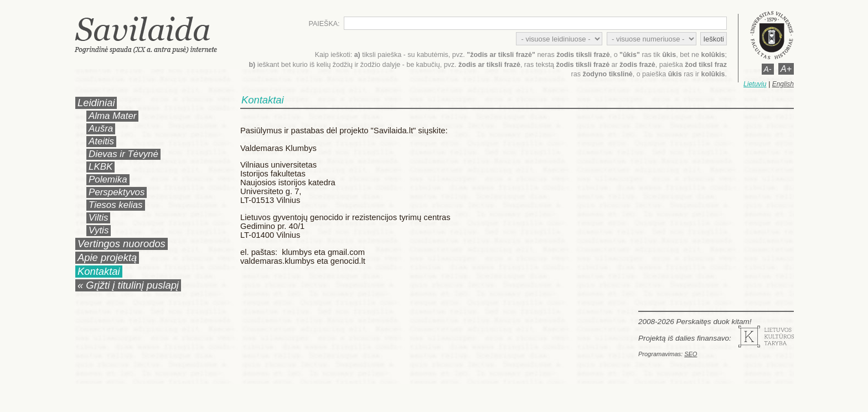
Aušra (101, 129)
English (783, 84)
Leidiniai (96, 103)
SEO (691, 354)
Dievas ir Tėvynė (123, 154)
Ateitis (101, 141)
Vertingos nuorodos (122, 244)
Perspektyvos (117, 192)
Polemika (108, 179)
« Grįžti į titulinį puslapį (128, 285)
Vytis (99, 230)
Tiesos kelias (116, 205)
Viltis (98, 218)
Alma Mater (112, 116)
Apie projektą (107, 257)
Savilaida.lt (156, 35)
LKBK (100, 167)
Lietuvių (755, 84)
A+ (786, 69)
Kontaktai (99, 271)
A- (768, 69)
